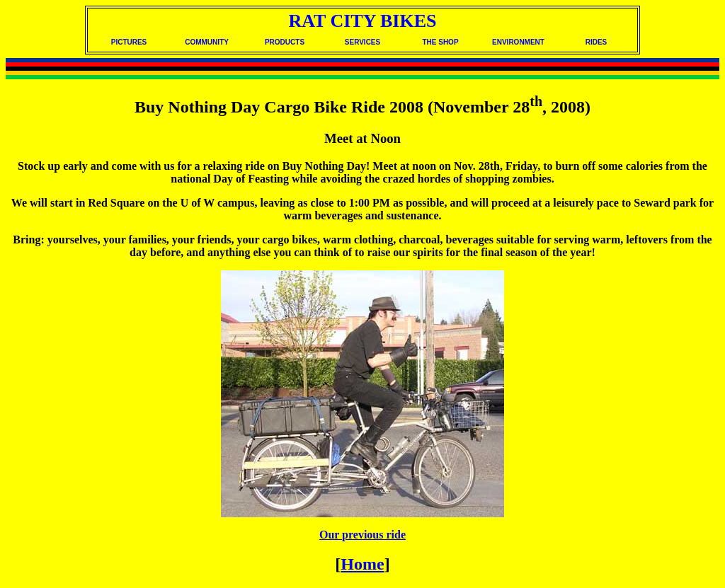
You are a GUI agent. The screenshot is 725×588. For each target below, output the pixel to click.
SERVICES (362, 42)
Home (362, 564)
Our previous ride (362, 535)
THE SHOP (440, 42)
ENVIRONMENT (518, 42)
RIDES (596, 42)
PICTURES (129, 42)
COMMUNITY (207, 42)
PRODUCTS (285, 42)
